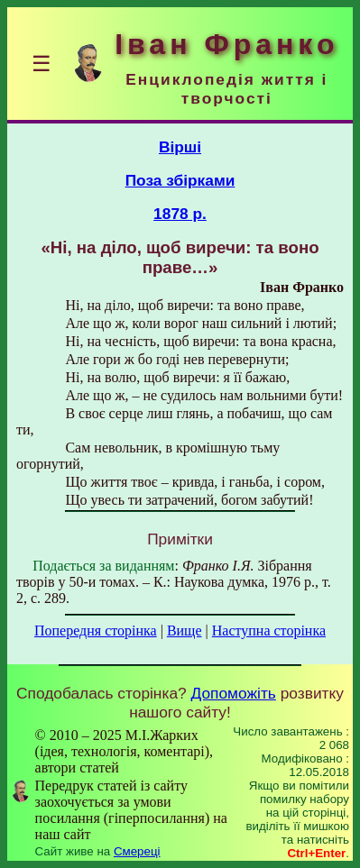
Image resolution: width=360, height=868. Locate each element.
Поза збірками (180, 180)
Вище (185, 630)
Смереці (137, 851)
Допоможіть (234, 693)
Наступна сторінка (269, 630)
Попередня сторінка (96, 630)
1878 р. (180, 214)
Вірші (180, 147)
